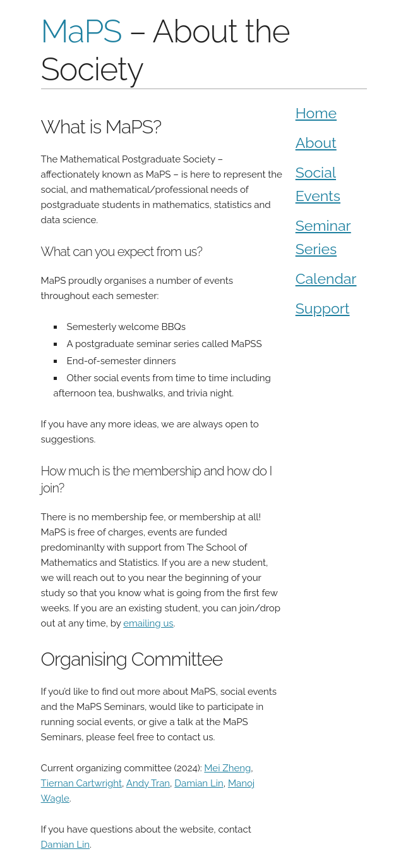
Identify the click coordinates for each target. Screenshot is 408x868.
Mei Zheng (227, 768)
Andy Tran (148, 783)
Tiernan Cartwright (81, 783)
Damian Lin (199, 783)
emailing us (148, 623)
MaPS (81, 31)
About (316, 143)
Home (316, 113)
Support (323, 308)
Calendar (326, 278)
